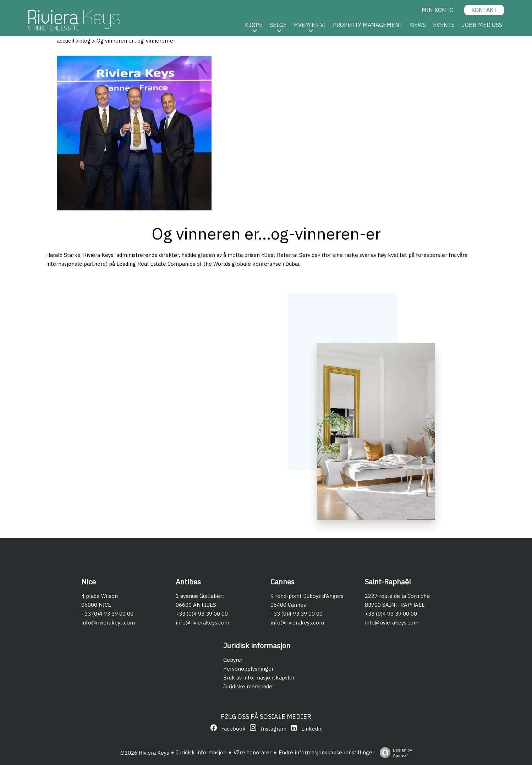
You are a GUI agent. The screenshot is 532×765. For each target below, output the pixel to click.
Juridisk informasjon (201, 752)
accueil (66, 41)
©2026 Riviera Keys (145, 753)
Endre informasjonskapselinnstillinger (327, 752)
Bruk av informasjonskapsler (259, 678)
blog (85, 41)
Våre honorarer (253, 752)
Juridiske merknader (249, 686)
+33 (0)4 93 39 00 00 (107, 614)
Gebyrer (233, 660)
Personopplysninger (248, 669)
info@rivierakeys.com (108, 623)
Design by (394, 753)
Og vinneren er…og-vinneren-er (135, 41)
